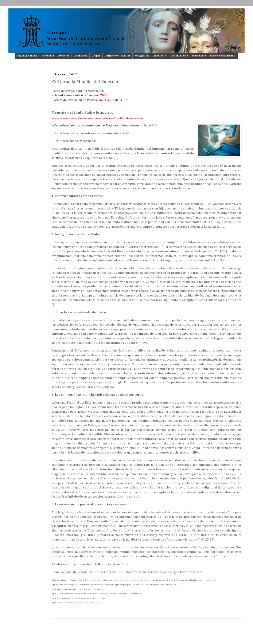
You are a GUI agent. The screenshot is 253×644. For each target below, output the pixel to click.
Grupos (96, 56)
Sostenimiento (179, 56)
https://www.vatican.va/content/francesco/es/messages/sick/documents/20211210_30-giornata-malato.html (97, 118)
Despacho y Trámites (118, 56)
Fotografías (142, 56)
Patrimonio (199, 56)
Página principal (27, 56)
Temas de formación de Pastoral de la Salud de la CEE (91, 100)
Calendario (80, 56)
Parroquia (48, 56)
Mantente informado (223, 56)
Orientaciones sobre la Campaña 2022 (81, 95)
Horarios (64, 56)
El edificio (160, 56)
